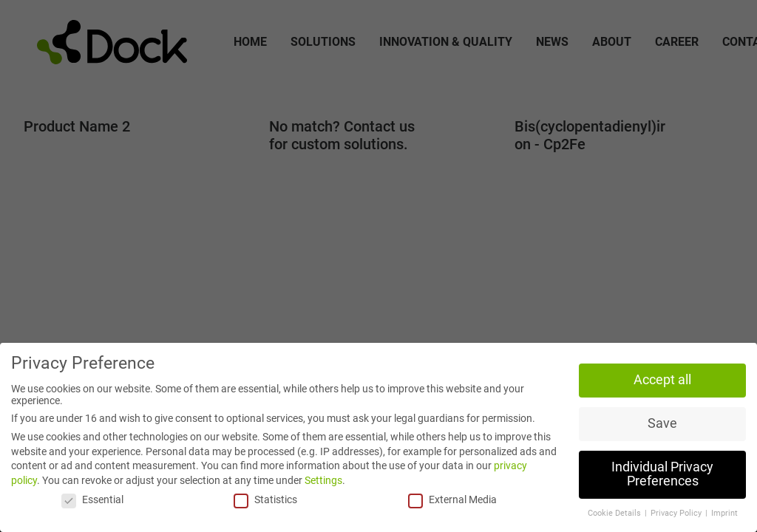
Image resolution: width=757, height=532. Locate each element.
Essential (92, 499)
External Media (452, 499)
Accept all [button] (662, 380)
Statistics (265, 499)
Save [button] (662, 423)
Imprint (724, 513)
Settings (323, 480)
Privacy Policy (677, 513)
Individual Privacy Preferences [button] (662, 474)
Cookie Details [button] (615, 513)
